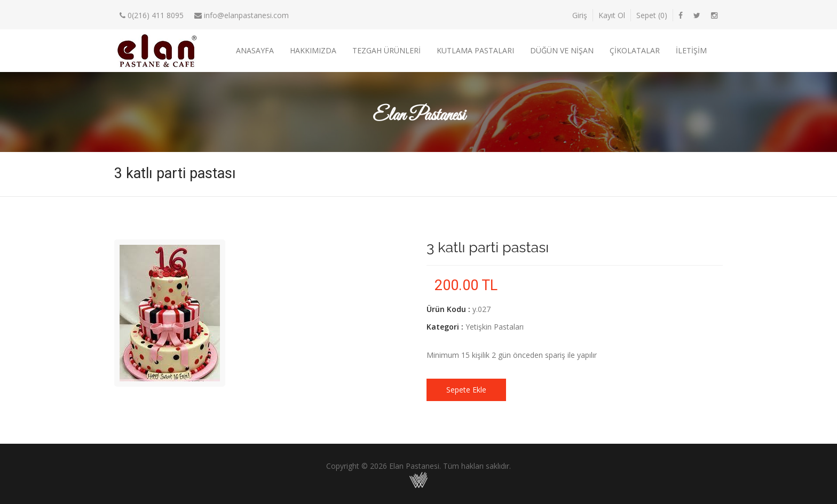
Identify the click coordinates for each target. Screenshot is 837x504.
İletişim (691, 50)
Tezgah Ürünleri (386, 50)
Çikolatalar (635, 50)
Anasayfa (255, 50)
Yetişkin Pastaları (495, 327)
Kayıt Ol (612, 15)
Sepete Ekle (466, 390)
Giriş (580, 15)
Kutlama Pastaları (475, 50)
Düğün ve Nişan (562, 50)
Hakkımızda (313, 50)
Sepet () (652, 15)
